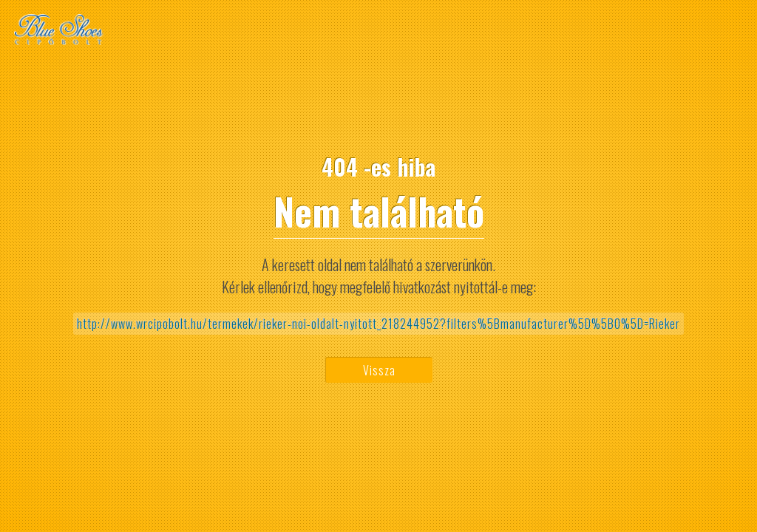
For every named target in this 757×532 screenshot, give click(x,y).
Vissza (379, 370)
